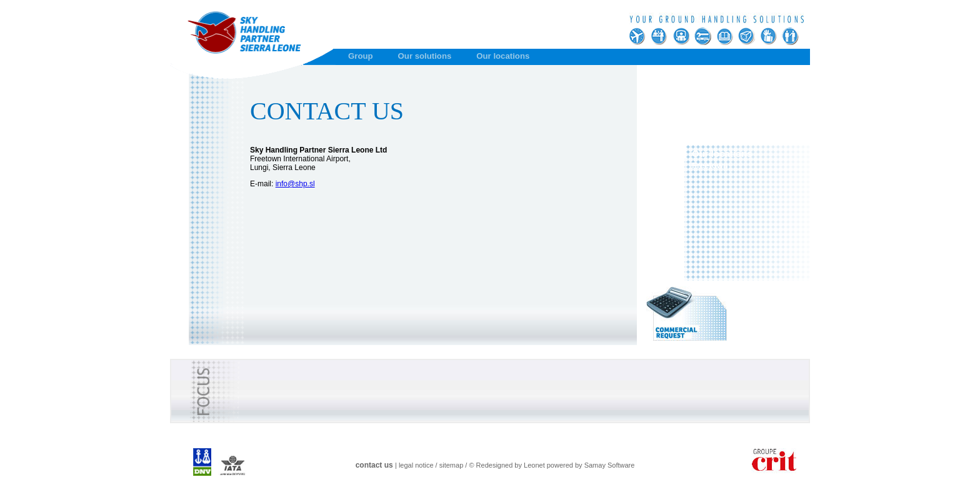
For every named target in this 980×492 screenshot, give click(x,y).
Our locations (503, 56)
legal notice (416, 465)
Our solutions (425, 56)
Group (361, 56)
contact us (374, 465)
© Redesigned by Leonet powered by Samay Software (552, 465)
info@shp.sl (295, 184)
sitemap (452, 465)
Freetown (710, 165)
